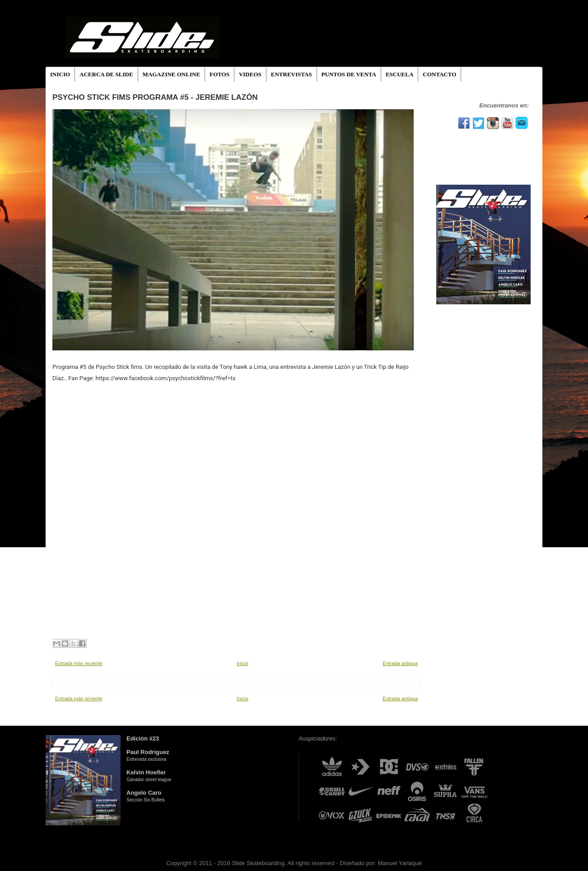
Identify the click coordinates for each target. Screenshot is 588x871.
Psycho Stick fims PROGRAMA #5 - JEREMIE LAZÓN (155, 97)
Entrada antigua (400, 663)
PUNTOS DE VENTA (349, 74)
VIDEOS (250, 74)
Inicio (243, 663)
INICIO (60, 74)
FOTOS (219, 74)
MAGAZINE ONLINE (172, 74)
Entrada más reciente (79, 663)
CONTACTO (439, 74)
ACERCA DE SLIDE (106, 74)
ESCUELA (399, 74)
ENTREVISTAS (292, 74)
